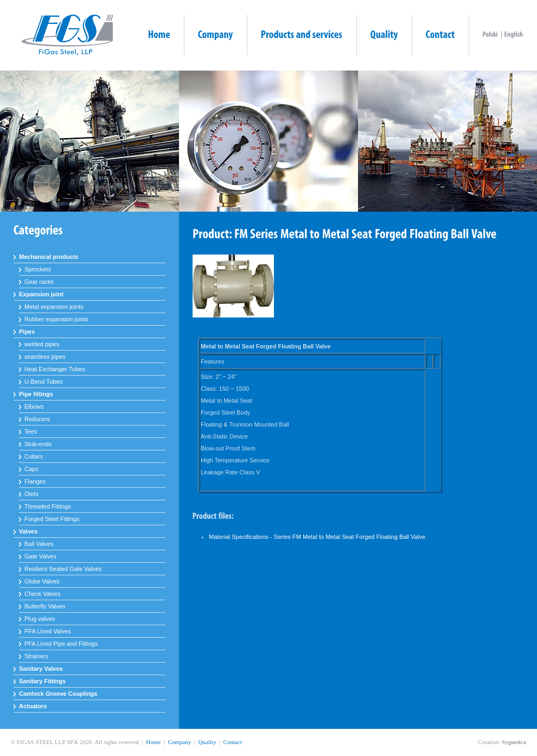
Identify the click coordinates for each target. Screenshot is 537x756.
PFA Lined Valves (47, 631)
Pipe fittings (36, 394)
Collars (34, 456)
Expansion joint (41, 294)
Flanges (35, 481)
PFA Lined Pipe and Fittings (61, 644)
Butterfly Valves (45, 606)
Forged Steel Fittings (52, 519)
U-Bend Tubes (43, 382)
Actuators (33, 706)
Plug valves (40, 619)
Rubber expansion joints (56, 319)
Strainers (36, 656)
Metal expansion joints (54, 307)
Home (153, 742)
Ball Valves (39, 544)
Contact (233, 742)
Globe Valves (42, 581)
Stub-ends (38, 444)
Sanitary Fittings (42, 681)
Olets (31, 494)
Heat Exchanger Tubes (55, 369)
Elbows (34, 406)
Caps (31, 469)
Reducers (37, 419)
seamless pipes (45, 357)
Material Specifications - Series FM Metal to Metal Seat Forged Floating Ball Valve (317, 537)
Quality (207, 742)
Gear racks (39, 282)
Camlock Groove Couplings (58, 694)
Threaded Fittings (48, 506)
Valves (28, 531)
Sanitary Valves (41, 669)
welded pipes (42, 344)
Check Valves (42, 594)
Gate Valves (40, 556)
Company (179, 742)
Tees (31, 431)
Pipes (27, 332)
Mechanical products (49, 257)
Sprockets (38, 269)
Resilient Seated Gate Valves (63, 569)
